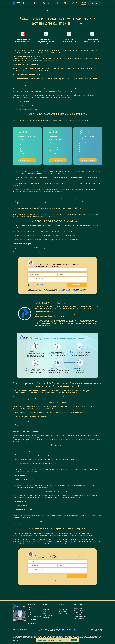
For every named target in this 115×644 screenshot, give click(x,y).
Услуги (38, 3)
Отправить (77, 285)
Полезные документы (80, 617)
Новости (46, 609)
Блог (45, 611)
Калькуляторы (78, 612)
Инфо (60, 3)
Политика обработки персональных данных (69, 631)
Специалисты (49, 3)
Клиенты (46, 617)
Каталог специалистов (78, 608)
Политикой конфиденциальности (63, 291)
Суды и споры (65, 613)
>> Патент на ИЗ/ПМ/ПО (27, 160)
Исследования (32, 10)
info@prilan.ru (83, 4)
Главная (15, 10)
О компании (27, 3)
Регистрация (65, 607)
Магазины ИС (78, 615)
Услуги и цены (23, 10)
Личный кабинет (79, 619)
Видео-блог (47, 613)
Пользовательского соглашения (44, 632)
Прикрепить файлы (37, 285)
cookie (53, 640)
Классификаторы (79, 610)
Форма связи (95, 3)
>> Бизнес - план (58, 160)
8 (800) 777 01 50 (78, 3)
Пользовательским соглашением (79, 291)
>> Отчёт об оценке (88, 160)
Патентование (65, 609)
